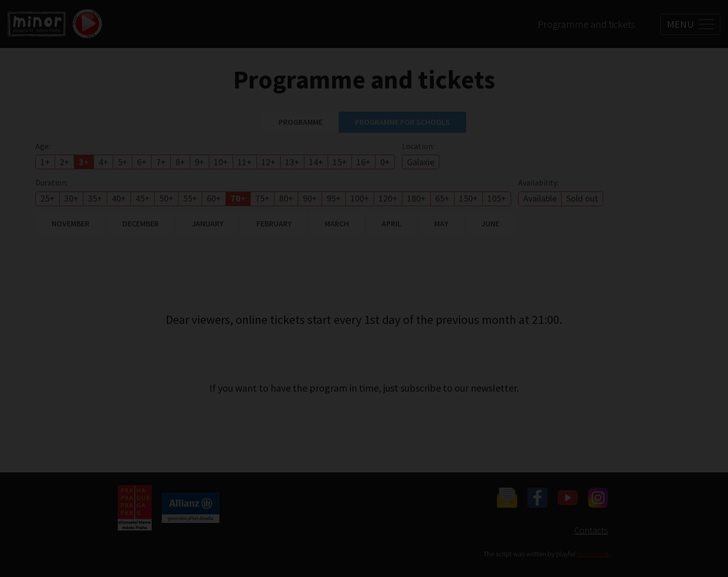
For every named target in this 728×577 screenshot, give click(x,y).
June (490, 223)
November (71, 223)
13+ (292, 162)
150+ (468, 198)
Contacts (591, 530)
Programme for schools (402, 122)
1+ (45, 162)
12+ (268, 162)
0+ (385, 162)
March (337, 223)
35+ (95, 198)
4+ (103, 162)
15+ (340, 162)
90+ (310, 198)
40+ (119, 198)
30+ (71, 198)
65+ (442, 198)
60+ (214, 198)
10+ (221, 162)
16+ (363, 162)
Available (540, 198)
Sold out (582, 198)
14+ (316, 162)
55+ (190, 198)
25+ (48, 198)
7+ (161, 162)
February (274, 223)
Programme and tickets (586, 24)
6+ (142, 162)
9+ (199, 162)
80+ (286, 198)
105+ (497, 198)
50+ (166, 198)
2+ (64, 162)
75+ (262, 198)
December (141, 223)
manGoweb (594, 554)
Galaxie (421, 162)
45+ (143, 198)
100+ (360, 198)
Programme (301, 122)
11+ (245, 162)
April (392, 223)
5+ (123, 162)
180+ (416, 198)
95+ (334, 198)
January (208, 223)
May (441, 223)
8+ (180, 162)
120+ (388, 198)
